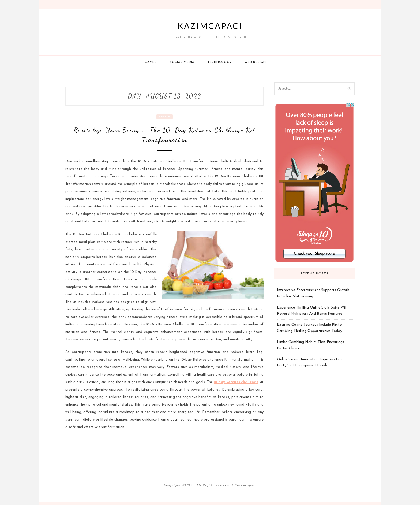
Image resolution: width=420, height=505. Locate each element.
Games (151, 62)
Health (165, 117)
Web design (255, 62)
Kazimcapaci (210, 26)
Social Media (182, 62)
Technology (220, 62)
